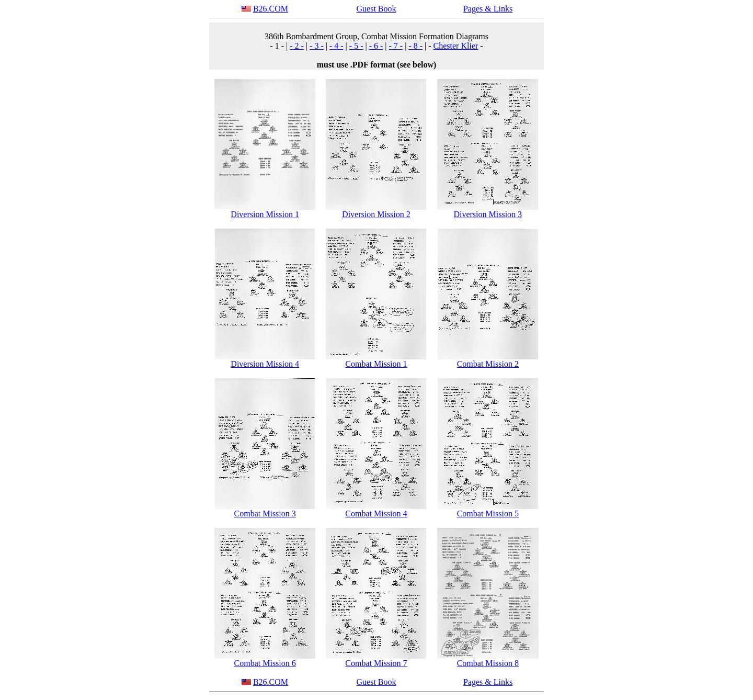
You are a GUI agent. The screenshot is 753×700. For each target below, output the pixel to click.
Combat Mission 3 (265, 513)
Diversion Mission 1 (265, 214)
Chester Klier (456, 46)
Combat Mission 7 (376, 663)
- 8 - (415, 46)
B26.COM (271, 9)
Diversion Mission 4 (265, 364)
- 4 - (336, 46)
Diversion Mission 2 (376, 214)
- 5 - (356, 46)
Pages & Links (488, 9)
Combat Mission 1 (376, 364)
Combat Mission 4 (376, 513)
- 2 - (297, 46)
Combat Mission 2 (488, 364)
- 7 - (396, 46)
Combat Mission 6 (265, 663)
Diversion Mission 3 (488, 214)
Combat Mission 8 (488, 663)
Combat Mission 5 (488, 513)
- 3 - (317, 46)
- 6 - (376, 46)
